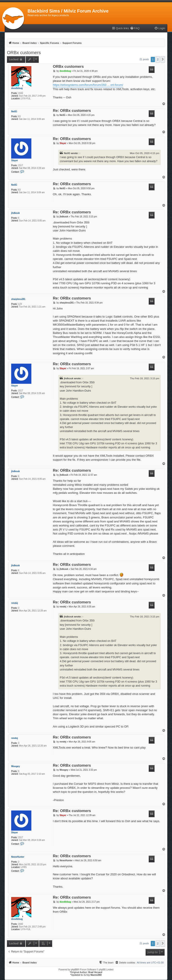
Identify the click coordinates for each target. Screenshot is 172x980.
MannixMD (96, 975)
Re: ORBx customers (72, 111)
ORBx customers (24, 53)
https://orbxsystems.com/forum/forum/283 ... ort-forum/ (88, 85)
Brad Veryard (95, 972)
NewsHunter (18, 857)
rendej (15, 603)
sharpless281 (18, 299)
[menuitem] (135, 29)
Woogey (16, 766)
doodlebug (17, 88)
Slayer (15, 160)
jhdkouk (15, 213)
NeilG (14, 111)
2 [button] (158, 59)
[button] (163, 59)
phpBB (74, 970)
